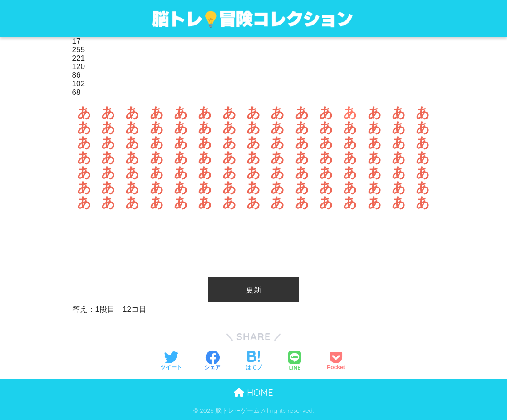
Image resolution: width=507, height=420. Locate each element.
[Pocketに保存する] (336, 360)
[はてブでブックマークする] (254, 360)
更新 (254, 290)
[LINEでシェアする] (295, 361)
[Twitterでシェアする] (171, 360)
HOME (253, 393)
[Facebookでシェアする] (212, 360)
